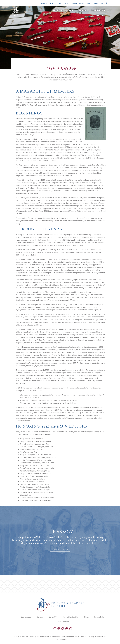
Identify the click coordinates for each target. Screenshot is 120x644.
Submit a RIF (53, 3)
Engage (82, 10)
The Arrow (74, 3)
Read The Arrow (60, 550)
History (81, 3)
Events (66, 3)
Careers (40, 617)
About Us (58, 10)
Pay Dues (96, 3)
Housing (100, 15)
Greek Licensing (63, 622)
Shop (102, 3)
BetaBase (44, 3)
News (86, 617)
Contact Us (53, 617)
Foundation (98, 10)
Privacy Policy (100, 617)
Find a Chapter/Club (71, 617)
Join (71, 10)
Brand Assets (26, 617)
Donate (88, 3)
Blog (60, 3)
